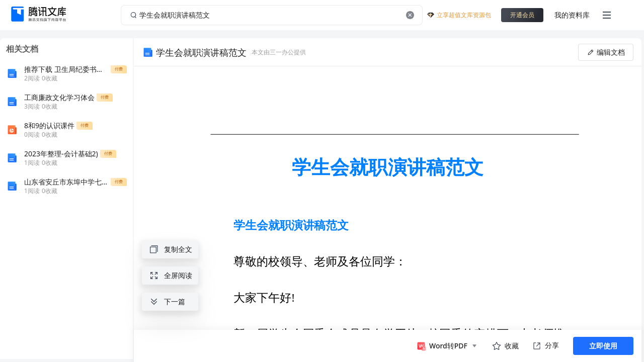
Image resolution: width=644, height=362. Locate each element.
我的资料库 (572, 15)
